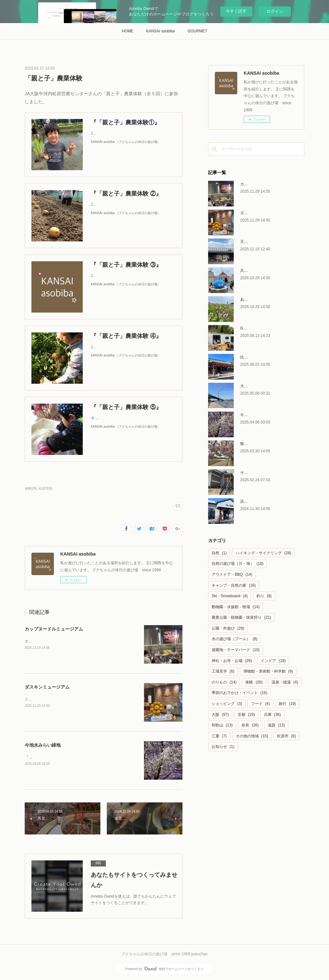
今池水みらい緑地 (43, 745)
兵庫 (272, 715)
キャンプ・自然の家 (234, 585)
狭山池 (246, 444)
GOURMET (197, 31)
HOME (128, 31)
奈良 (250, 725)
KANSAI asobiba (160, 31)
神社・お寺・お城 (232, 661)
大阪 (220, 715)
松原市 (287, 736)
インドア (273, 661)
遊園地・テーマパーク (236, 650)
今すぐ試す (236, 11)
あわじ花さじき (254, 299)
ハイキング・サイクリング (263, 553)
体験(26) (31, 488)
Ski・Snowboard (230, 596)
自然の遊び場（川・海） (237, 564)
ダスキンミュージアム (47, 687)
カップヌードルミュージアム (54, 629)
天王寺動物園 (252, 242)
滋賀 (276, 725)
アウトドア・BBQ (232, 574)
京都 (246, 715)
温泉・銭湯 (285, 682)
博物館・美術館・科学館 (268, 671)
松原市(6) (46, 488)
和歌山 (222, 725)
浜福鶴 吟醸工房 (254, 501)
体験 (254, 682)
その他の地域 (252, 736)
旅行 (287, 704)
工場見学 (223, 671)
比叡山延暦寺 (252, 357)
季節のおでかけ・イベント (239, 693)
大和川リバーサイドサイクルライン (271, 386)
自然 (219, 553)
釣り (264, 596)
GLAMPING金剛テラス (260, 328)
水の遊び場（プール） (235, 639)
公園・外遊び (228, 628)
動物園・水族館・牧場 (236, 607)
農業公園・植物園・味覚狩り (241, 617)
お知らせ (223, 747)
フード (261, 704)
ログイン (275, 11)
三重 (219, 736)
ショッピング (227, 704)
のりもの (224, 682)
